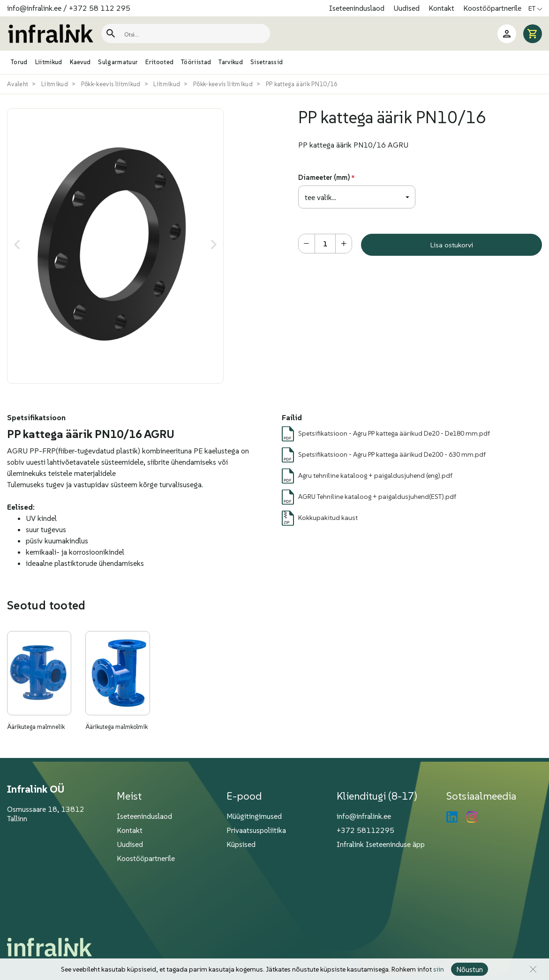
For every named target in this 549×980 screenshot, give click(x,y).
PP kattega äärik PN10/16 (302, 84)
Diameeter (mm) (324, 177)
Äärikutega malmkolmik (117, 727)
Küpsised (241, 844)
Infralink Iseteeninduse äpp (381, 844)
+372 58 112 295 (100, 8)
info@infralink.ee (34, 8)
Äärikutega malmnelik (36, 727)
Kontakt (442, 8)
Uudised (407, 8)
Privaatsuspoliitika (256, 830)
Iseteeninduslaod (358, 8)
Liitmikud (55, 84)
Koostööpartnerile (492, 8)
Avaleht (18, 84)
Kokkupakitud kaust (328, 518)
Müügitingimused (254, 816)
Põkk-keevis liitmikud (111, 84)
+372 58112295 (365, 830)
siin (439, 969)
